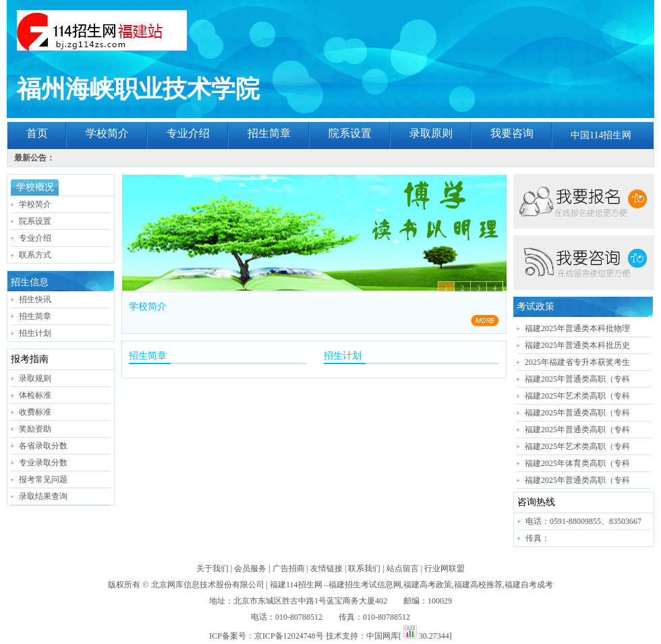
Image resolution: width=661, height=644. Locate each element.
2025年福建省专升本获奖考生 (577, 362)
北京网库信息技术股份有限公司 (208, 585)
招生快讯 (35, 299)
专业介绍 (188, 133)
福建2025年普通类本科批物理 (577, 328)
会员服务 (250, 568)
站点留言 (403, 568)
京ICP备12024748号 (289, 636)
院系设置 (350, 133)
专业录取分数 (43, 463)
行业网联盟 (444, 568)
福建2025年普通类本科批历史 (577, 345)
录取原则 (431, 133)
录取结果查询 (43, 496)
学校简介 (107, 133)
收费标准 (35, 412)
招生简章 (269, 133)
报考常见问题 (43, 479)
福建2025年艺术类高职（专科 (577, 396)
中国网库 (382, 636)
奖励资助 (35, 429)
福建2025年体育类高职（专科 (577, 463)
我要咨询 (512, 133)
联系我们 (364, 568)
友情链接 (326, 568)
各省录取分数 (43, 446)
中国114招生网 (601, 135)
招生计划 (35, 333)
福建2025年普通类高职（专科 (577, 379)
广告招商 (289, 568)
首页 (37, 133)
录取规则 (35, 378)
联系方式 (35, 255)
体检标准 (35, 395)
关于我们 (212, 568)
